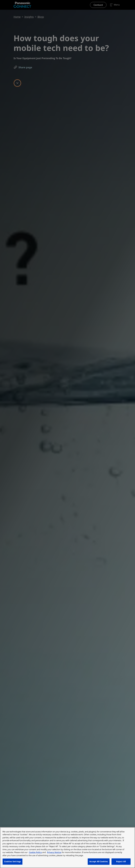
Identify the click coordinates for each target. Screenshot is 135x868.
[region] (67, 848)
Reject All (121, 861)
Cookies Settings (13, 861)
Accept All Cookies (99, 861)
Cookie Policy (35, 852)
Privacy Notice (54, 852)
